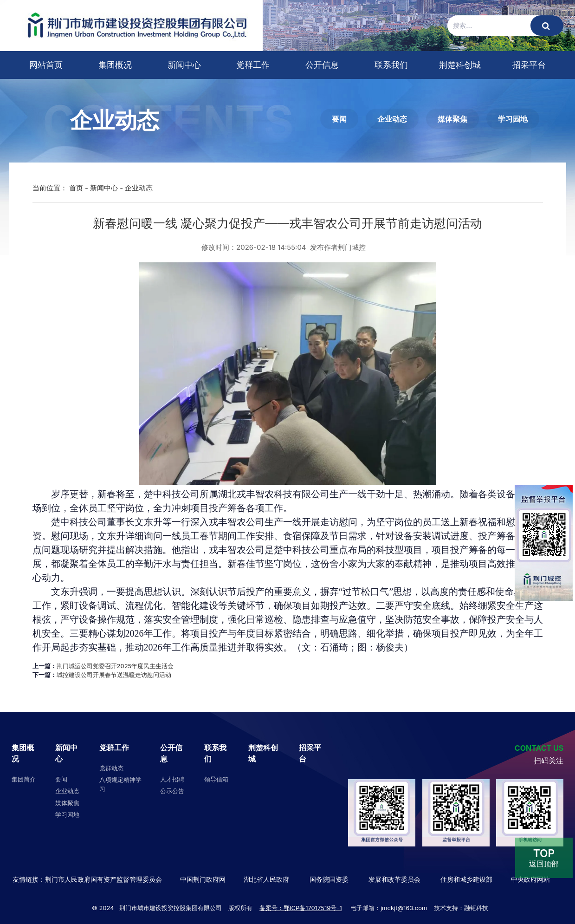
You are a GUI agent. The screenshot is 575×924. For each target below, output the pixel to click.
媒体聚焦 (452, 119)
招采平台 (529, 65)
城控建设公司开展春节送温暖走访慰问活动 (114, 675)
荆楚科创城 (460, 65)
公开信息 (322, 65)
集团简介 (24, 779)
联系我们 (391, 65)
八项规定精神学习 (120, 784)
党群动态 (111, 768)
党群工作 (253, 65)
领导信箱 (216, 779)
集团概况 (115, 65)
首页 (76, 188)
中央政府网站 (530, 879)
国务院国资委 (329, 879)
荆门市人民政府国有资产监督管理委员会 (103, 879)
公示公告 (172, 791)
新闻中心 (184, 65)
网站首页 (46, 65)
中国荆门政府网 (203, 879)
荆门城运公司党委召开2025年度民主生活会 (115, 666)
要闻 (339, 119)
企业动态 (392, 119)
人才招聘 (172, 779)
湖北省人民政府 (266, 879)
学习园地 (513, 119)
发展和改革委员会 (394, 879)
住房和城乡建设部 (465, 879)
